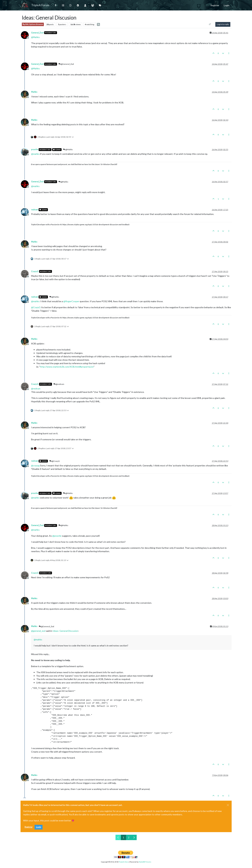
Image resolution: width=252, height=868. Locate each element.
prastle (35, 149)
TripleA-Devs (124, 862)
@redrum (59, 384)
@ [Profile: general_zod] (38, 631)
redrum (35, 210)
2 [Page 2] (129, 837)
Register (29, 827)
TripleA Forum (40, 5)
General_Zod (37, 33)
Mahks (34, 92)
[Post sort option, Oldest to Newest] (210, 24)
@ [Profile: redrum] (36, 389)
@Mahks (68, 149)
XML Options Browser (33, 24)
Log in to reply (223, 24)
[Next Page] (134, 837)
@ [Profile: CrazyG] (36, 307)
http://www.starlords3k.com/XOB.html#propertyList (67, 367)
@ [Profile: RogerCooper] (71, 301)
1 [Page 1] (123, 837)
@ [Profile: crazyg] (35, 465)
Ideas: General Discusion (65, 631)
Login (39, 827)
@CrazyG (55, 461)
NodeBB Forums (145, 862)
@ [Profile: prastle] (57, 536)
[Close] (228, 805)
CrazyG (35, 271)
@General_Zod (66, 64)
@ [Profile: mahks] (35, 154)
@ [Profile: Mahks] (35, 37)
